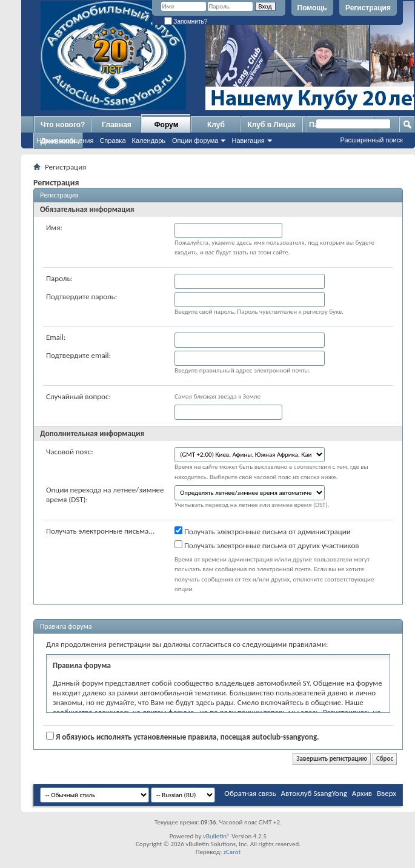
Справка (112, 141)
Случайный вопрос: (78, 396)
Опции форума (195, 141)
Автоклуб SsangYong (314, 793)
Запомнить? (186, 22)
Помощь (312, 8)
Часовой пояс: (70, 452)
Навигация (248, 141)
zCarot (232, 852)
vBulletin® (217, 836)
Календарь (149, 141)
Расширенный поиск (371, 140)
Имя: (54, 227)
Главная (117, 125)
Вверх (387, 793)
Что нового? (63, 125)
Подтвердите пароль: (81, 297)
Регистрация (368, 8)
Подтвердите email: (78, 355)
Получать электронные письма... (100, 531)
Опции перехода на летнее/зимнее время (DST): (105, 495)
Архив (362, 793)
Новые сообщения (65, 141)
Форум (166, 125)
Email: (56, 337)
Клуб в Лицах (271, 125)
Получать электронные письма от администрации (263, 531)
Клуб (216, 125)
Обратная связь (250, 793)
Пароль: (59, 278)
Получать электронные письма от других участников (267, 545)
